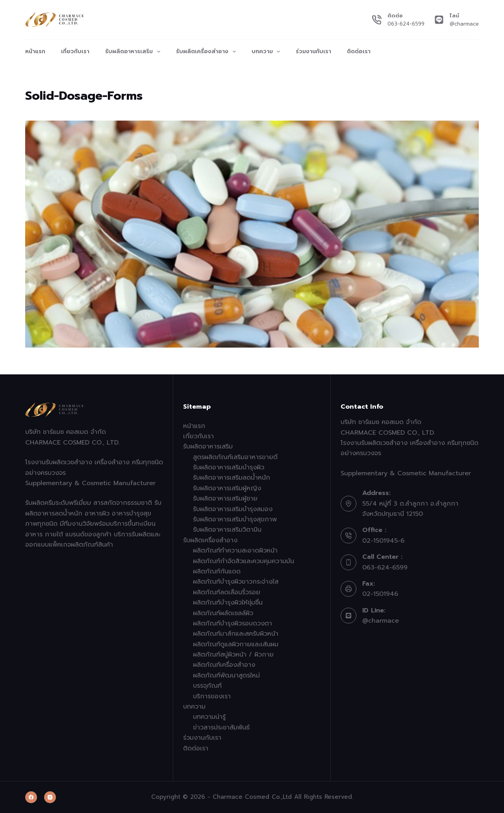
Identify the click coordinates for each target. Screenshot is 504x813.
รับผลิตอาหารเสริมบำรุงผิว (229, 467)
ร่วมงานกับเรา (313, 51)
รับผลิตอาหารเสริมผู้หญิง (227, 488)
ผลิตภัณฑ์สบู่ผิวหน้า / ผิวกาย (233, 655)
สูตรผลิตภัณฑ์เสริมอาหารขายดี (235, 457)
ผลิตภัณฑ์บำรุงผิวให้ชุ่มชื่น (228, 603)
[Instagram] (50, 797)
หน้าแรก (35, 51)
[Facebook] (31, 797)
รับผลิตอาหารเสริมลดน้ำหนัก (232, 478)
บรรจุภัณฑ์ (207, 686)
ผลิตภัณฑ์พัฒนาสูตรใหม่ (226, 675)
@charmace (464, 24)
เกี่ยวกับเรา (75, 51)
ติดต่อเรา (359, 51)
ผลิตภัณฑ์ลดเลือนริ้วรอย (227, 592)
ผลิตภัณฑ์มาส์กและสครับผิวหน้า (236, 634)
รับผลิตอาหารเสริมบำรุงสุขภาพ (235, 519)
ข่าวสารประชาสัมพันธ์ (221, 727)
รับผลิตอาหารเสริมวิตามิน (227, 530)
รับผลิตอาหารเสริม (134, 52)
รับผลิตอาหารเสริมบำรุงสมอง (233, 509)
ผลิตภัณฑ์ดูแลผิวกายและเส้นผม (236, 644)
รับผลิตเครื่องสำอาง (208, 52)
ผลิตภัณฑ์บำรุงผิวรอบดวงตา (233, 623)
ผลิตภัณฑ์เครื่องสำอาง (224, 665)
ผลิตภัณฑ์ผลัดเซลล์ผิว (223, 613)
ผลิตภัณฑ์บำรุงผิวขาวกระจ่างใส (236, 582)
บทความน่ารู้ (209, 717)
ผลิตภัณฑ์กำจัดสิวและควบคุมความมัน (244, 561)
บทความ (268, 52)
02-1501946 (380, 594)
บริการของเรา (212, 696)
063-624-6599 (406, 24)
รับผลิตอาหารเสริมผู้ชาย (225, 499)
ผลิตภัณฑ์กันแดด (217, 571)
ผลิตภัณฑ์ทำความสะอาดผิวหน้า (235, 551)
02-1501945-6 (383, 541)
